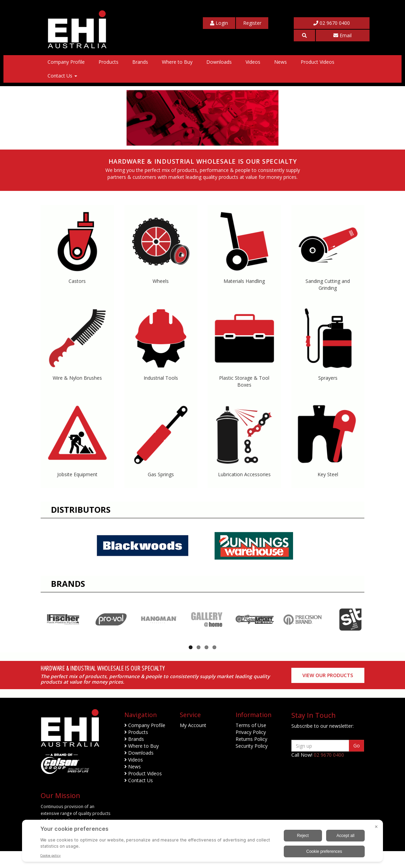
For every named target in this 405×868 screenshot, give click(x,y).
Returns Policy (251, 756)
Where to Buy (177, 62)
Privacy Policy (251, 749)
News (281, 62)
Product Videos (318, 62)
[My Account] (219, 23)
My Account (193, 742)
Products (108, 62)
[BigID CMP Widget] (202, 843)
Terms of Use (251, 742)
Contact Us (62, 76)
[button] (304, 35)
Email (342, 35)
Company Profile (66, 62)
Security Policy (252, 763)
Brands (140, 62)
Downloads (219, 62)
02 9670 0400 (332, 23)
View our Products (328, 692)
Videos (253, 62)
